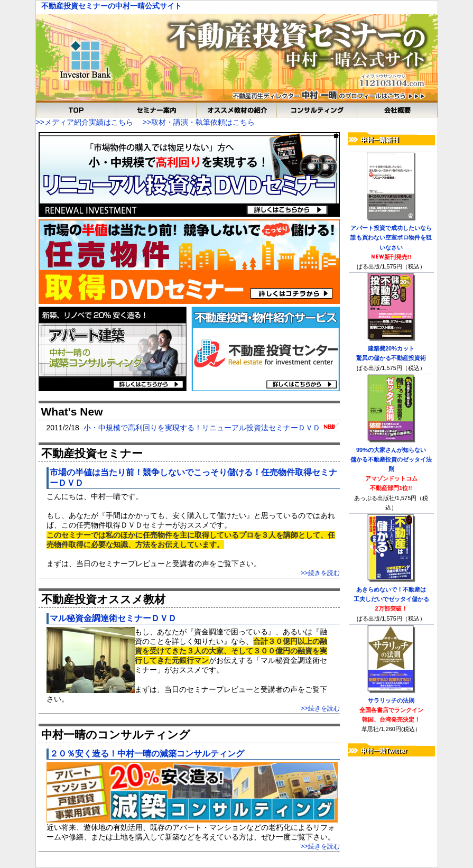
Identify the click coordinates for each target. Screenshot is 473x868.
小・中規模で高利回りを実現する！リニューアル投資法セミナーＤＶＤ (211, 428)
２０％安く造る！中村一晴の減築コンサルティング (147, 754)
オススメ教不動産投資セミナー (156, 110)
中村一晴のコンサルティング (317, 110)
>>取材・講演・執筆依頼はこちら (199, 122)
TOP (76, 110)
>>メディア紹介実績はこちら (85, 122)
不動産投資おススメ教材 (237, 110)
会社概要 (397, 110)
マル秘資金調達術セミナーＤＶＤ (113, 618)
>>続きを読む (320, 573)
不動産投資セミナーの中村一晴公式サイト (112, 6)
